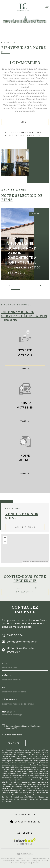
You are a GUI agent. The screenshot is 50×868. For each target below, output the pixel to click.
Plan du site (21, 861)
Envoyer (14, 743)
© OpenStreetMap (34, 562)
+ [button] (5, 538)
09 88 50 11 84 (15, 635)
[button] (40, 285)
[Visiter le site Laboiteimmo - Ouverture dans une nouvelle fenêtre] (25, 854)
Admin (44, 861)
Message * (9, 712)
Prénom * (8, 675)
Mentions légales (33, 861)
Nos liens (15, 863)
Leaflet (25, 562)
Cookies (36, 863)
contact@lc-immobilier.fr (22, 642)
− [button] (5, 542)
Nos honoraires (9, 861)
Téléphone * (10, 700)
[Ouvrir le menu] (47, 7)
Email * (7, 688)
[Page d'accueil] (23, 7)
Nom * (6, 663)
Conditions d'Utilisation (29, 799)
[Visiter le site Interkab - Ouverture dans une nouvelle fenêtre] (25, 841)
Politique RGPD (26, 863)
